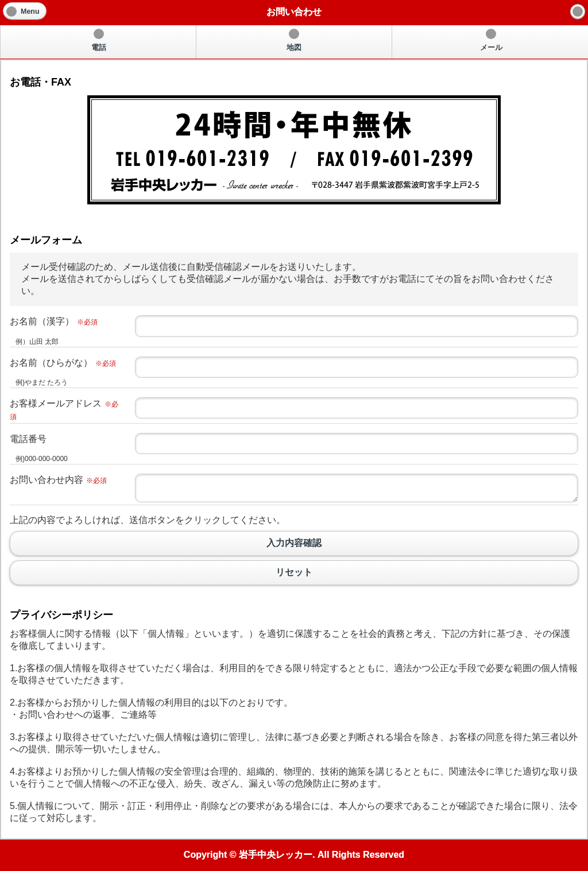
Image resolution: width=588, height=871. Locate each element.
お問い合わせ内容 (58, 480)
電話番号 (28, 439)
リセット (294, 573)
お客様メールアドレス (64, 410)
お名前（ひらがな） (63, 363)
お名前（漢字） (54, 321)
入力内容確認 (294, 543)
